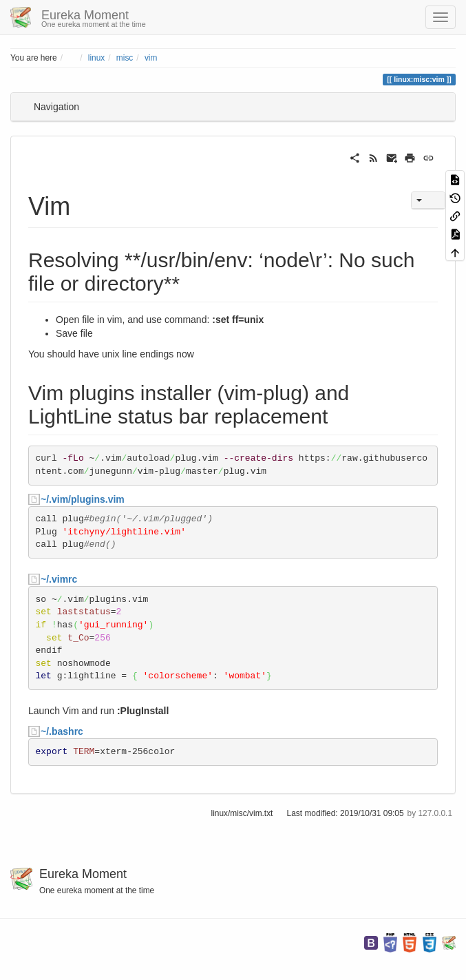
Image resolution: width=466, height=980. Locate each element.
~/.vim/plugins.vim (83, 499)
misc (125, 58)
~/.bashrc (62, 731)
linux (96, 58)
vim (151, 58)
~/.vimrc (59, 579)
